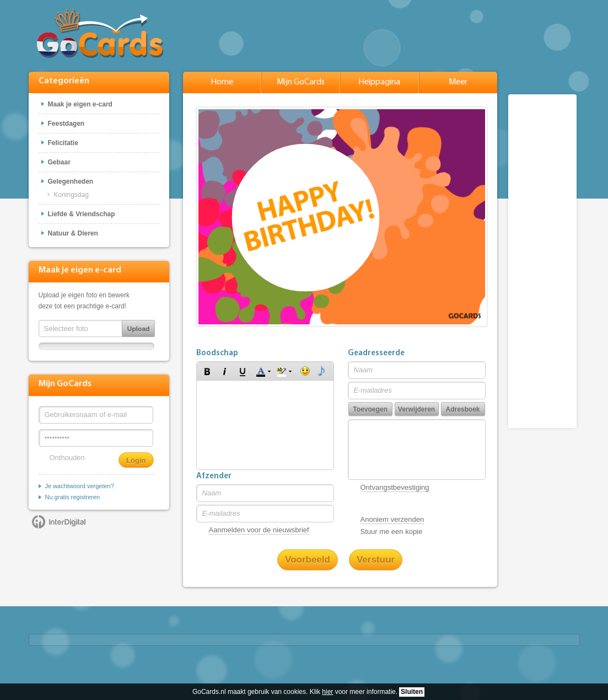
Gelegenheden (71, 181)
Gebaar (59, 162)
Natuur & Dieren (73, 233)
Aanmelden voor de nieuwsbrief (259, 530)
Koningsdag (71, 195)
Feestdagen (66, 124)
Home (222, 82)
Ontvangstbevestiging (395, 487)
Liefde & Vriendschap (82, 214)
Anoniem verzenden (392, 519)
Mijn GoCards (301, 82)
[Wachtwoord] (96, 438)
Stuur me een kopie (392, 531)
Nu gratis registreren (73, 497)
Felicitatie (63, 143)
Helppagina (379, 82)
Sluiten (412, 692)
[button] (207, 371)
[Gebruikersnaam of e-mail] (96, 415)
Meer (458, 82)
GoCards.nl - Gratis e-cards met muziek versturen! (100, 33)
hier (327, 692)
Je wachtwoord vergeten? (80, 486)
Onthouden (67, 458)
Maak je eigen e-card (80, 104)
